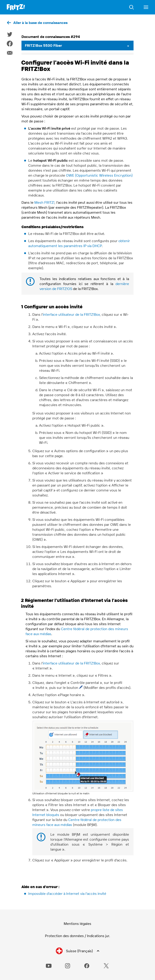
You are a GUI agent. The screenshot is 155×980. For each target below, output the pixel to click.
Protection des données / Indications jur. (77, 936)
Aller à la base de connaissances (40, 23)
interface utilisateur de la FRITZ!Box (71, 314)
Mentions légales (77, 924)
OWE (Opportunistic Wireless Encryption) (99, 175)
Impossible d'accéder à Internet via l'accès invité (67, 893)
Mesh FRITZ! (44, 202)
